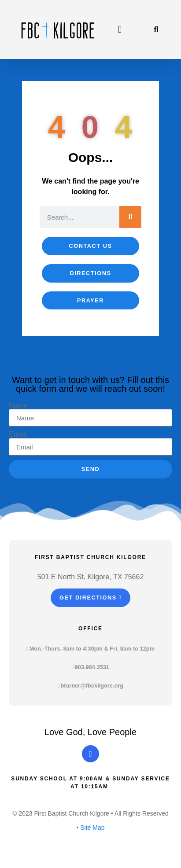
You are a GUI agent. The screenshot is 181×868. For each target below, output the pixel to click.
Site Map (92, 828)
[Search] (130, 217)
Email (18, 434)
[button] (120, 30)
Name (18, 405)
